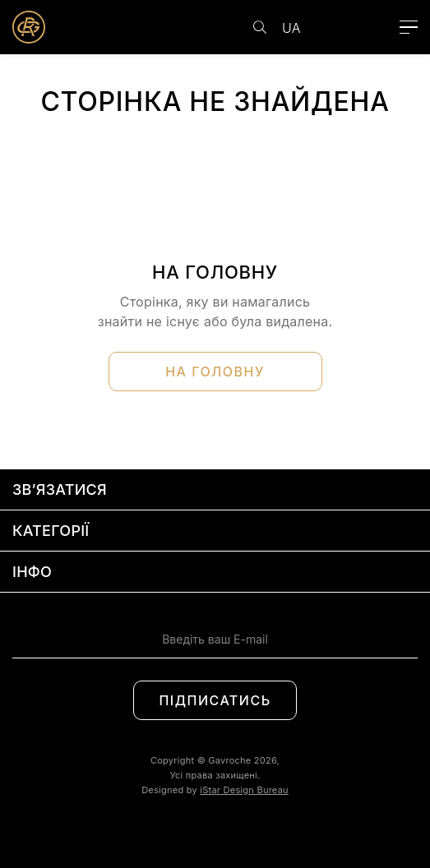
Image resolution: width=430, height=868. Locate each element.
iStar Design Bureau (244, 790)
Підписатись (215, 700)
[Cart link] (375, 27)
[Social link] (197, 832)
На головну (215, 372)
